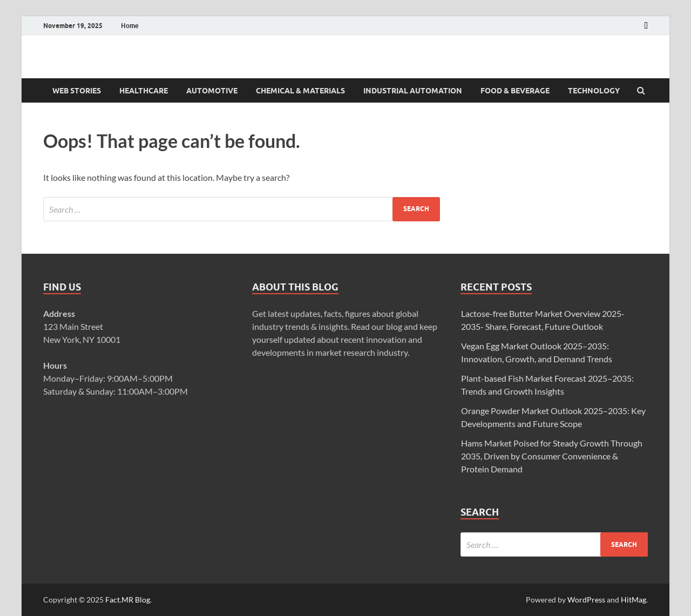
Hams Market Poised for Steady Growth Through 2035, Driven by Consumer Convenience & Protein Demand (552, 456)
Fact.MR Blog (128, 600)
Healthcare (144, 91)
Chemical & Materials (300, 91)
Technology (594, 91)
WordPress (586, 600)
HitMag (634, 600)
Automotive (212, 91)
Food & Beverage (515, 91)
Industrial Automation (413, 91)
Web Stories (77, 91)
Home (130, 26)
